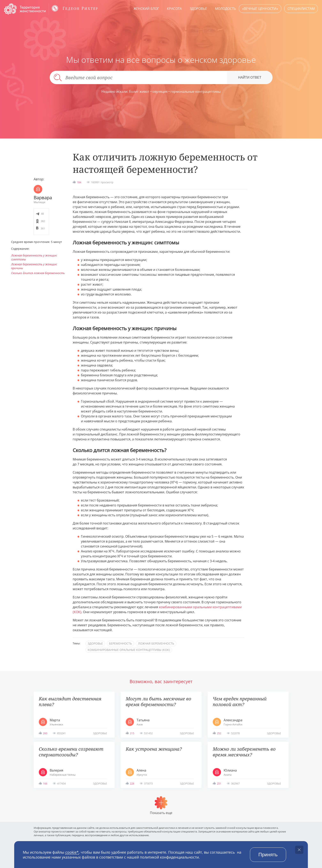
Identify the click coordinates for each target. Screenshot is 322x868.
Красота (174, 9)
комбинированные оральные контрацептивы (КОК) (129, 650)
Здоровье (198, 9)
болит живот (139, 92)
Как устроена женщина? (154, 749)
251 (219, 783)
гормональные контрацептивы (195, 92)
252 (219, 733)
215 (132, 733)
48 (42, 214)
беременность (120, 643)
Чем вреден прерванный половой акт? (240, 701)
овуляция (160, 92)
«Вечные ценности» (260, 9)
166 (45, 783)
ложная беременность (156, 643)
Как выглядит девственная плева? (70, 701)
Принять (268, 855)
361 (43, 228)
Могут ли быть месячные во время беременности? (158, 701)
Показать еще (161, 813)
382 (43, 221)
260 (45, 733)
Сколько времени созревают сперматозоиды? (71, 752)
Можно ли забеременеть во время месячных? (244, 752)
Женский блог (146, 9)
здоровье (95, 643)
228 (132, 783)
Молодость (225, 9)
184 (79, 182)
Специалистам (301, 9)
